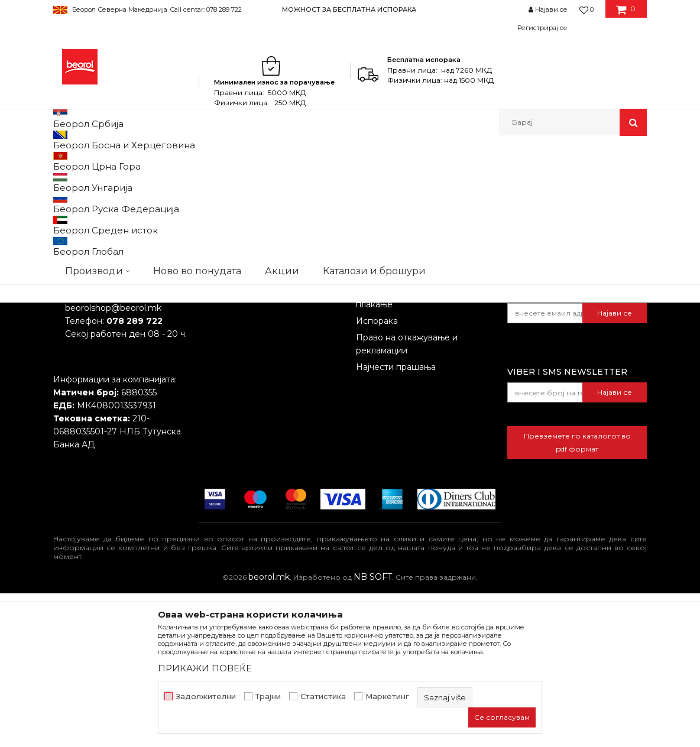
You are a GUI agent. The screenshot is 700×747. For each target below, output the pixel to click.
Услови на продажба (400, 395)
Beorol (64, 161)
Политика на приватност (409, 428)
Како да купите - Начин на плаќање (412, 452)
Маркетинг (387, 696)
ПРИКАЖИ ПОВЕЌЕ (205, 668)
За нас (218, 395)
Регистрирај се (542, 28)
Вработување (234, 428)
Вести (218, 412)
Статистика (323, 696)
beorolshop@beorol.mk (113, 462)
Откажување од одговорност (418, 412)
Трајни (268, 696)
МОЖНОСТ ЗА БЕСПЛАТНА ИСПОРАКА (349, 9)
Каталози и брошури (249, 445)
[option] (350, 9)
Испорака (377, 475)
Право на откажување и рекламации (407, 498)
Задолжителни (206, 696)
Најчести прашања (396, 521)
